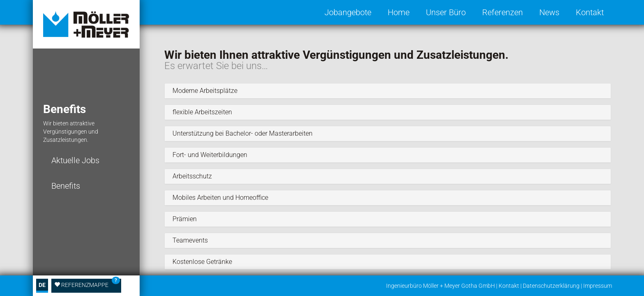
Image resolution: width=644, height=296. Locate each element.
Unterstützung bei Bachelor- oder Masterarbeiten (242, 134)
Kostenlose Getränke (201, 262)
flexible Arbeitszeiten (201, 112)
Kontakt (590, 12)
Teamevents (189, 240)
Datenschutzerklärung (551, 286)
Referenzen (503, 12)
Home (399, 12)
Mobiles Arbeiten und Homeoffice (220, 198)
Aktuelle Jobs (75, 160)
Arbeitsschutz (191, 176)
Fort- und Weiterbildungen (209, 155)
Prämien (184, 219)
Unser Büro (446, 12)
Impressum (598, 286)
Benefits (66, 186)
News (549, 12)
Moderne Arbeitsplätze (204, 91)
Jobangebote (348, 12)
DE (42, 285)
